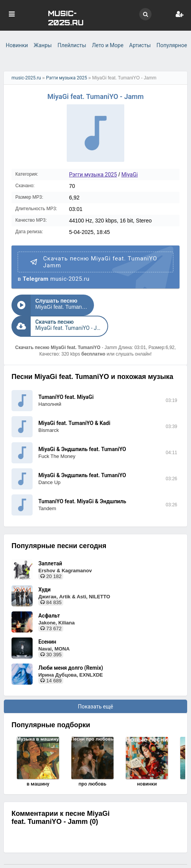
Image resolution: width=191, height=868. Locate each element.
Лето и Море (108, 45)
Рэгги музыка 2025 (67, 78)
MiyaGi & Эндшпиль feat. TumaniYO (82, 428)
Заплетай (50, 542)
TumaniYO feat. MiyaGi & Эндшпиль (82, 480)
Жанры (43, 45)
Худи (44, 568)
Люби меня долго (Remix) (71, 647)
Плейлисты (72, 45)
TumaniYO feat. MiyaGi (66, 376)
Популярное (172, 45)
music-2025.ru (26, 78)
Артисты (140, 45)
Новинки (17, 45)
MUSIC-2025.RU (66, 17)
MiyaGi (129, 175)
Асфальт (49, 595)
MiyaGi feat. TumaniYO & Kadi (74, 402)
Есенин (47, 621)
